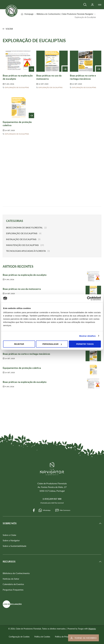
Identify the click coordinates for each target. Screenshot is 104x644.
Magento (92, 629)
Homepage (29, 14)
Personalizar (52, 344)
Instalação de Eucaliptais (21, 239)
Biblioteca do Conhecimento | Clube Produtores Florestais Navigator (65, 14)
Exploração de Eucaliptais (17, 87)
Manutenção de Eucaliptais (22, 245)
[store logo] (12, 11)
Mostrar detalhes (87, 336)
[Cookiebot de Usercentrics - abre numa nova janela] (89, 298)
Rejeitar (19, 344)
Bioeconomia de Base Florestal (24, 227)
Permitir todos (85, 344)
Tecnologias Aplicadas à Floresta (26, 251)
